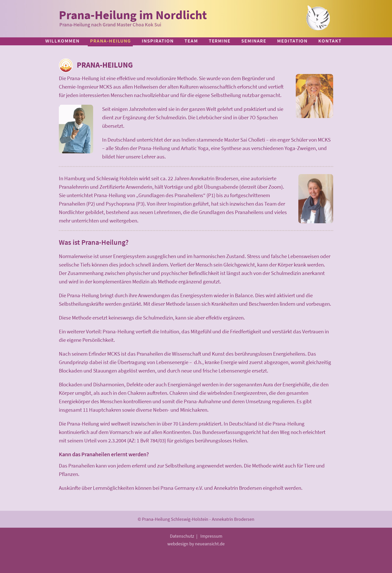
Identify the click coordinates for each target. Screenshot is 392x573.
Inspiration (158, 41)
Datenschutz (182, 536)
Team (191, 41)
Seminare (254, 41)
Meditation (292, 41)
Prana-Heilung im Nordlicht (133, 15)
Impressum (211, 536)
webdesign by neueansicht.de (196, 544)
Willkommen (62, 41)
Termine (220, 41)
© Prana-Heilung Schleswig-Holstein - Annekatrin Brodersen (196, 519)
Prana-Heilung (111, 41)
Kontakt (330, 41)
